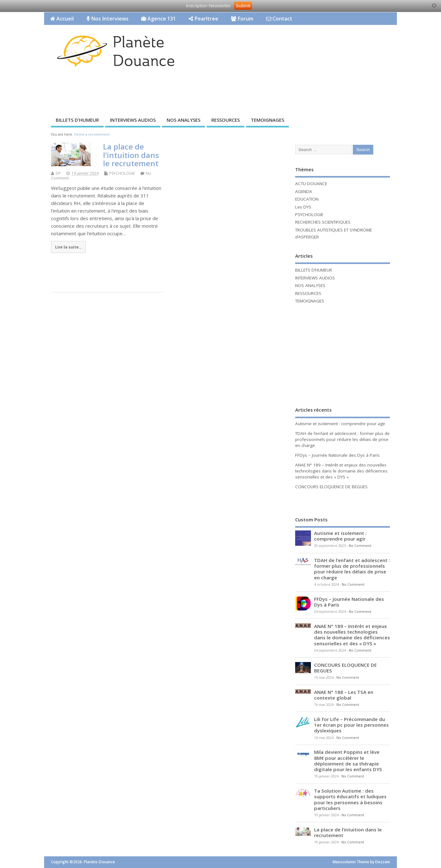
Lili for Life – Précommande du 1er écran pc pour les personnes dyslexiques (351, 725)
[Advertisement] (277, 91)
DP (58, 173)
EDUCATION (307, 199)
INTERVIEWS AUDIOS (133, 120)
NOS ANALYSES (183, 120)
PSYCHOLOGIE (122, 173)
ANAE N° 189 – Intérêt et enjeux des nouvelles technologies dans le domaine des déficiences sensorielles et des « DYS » (341, 471)
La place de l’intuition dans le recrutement (131, 155)
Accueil (62, 19)
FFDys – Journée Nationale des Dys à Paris (337, 455)
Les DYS (303, 207)
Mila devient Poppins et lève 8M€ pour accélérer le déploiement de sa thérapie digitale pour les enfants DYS (348, 761)
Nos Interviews (108, 19)
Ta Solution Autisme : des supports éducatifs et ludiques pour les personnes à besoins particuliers (350, 799)
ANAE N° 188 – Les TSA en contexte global (344, 695)
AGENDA (304, 191)
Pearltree (203, 19)
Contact (279, 19)
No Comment (360, 546)
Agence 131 (158, 19)
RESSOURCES (226, 120)
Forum (242, 19)
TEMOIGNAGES (267, 120)
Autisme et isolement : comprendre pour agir (340, 424)
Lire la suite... (68, 247)
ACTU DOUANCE (311, 184)
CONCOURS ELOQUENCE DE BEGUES (331, 487)
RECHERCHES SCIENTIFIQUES (323, 222)
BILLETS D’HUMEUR (77, 120)
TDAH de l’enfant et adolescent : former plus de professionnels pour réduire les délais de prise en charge (342, 439)
